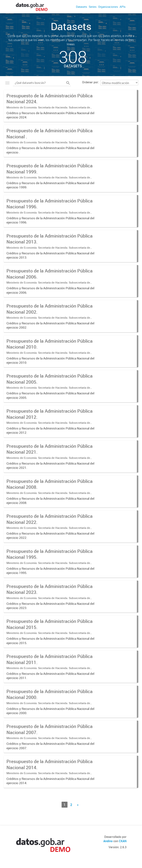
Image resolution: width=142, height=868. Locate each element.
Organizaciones (108, 7)
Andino (108, 841)
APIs (123, 7)
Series (93, 7)
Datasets (82, 7)
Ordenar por (90, 82)
